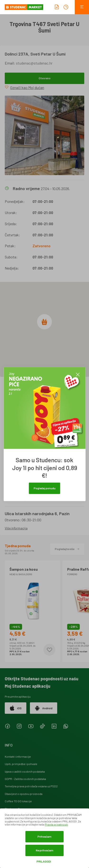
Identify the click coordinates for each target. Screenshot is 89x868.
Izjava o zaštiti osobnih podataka (25, 771)
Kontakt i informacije (18, 756)
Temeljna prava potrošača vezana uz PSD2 (31, 786)
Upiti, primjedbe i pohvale (21, 764)
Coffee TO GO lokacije (18, 801)
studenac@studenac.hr (34, 63)
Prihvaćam (44, 836)
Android (44, 708)
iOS (16, 708)
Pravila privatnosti (56, 824)
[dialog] (44, 838)
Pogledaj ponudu (45, 488)
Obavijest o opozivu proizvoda (24, 794)
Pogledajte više (67, 549)
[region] (44, 329)
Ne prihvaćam (45, 850)
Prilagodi (44, 861)
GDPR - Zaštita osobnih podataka (25, 779)
